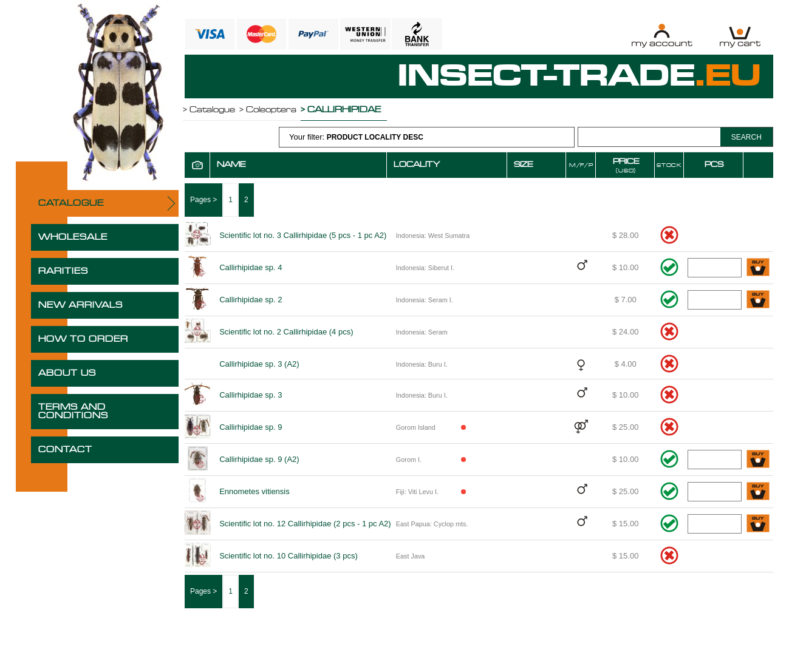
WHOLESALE (73, 237)
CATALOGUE (71, 203)
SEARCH (746, 137)
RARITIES (63, 271)
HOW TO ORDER (83, 339)
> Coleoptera (268, 110)
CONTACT (65, 450)
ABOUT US (67, 373)
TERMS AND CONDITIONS (73, 412)
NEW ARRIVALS (80, 305)
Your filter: (356, 137)
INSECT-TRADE (579, 76)
